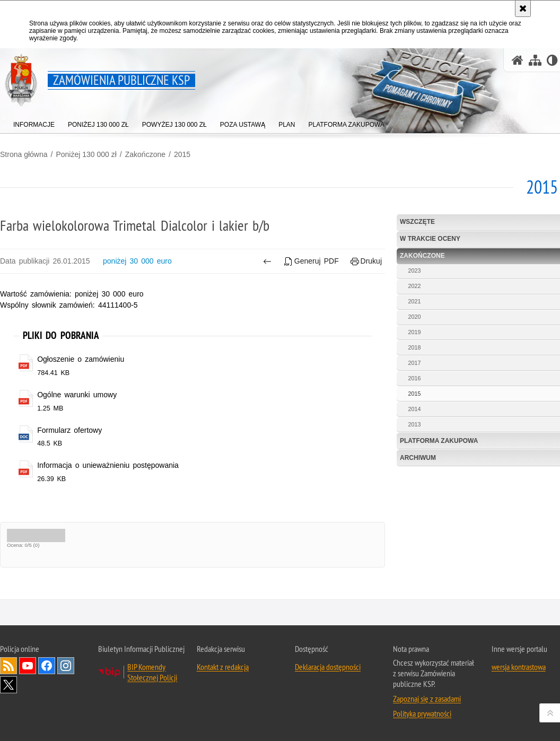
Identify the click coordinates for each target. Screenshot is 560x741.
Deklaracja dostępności (328, 667)
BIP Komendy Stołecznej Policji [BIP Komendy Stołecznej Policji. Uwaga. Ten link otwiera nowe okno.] (152, 672)
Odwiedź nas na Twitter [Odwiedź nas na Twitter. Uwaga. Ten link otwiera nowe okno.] (8, 685)
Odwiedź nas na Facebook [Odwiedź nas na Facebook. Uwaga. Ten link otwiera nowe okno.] (47, 666)
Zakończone (145, 154)
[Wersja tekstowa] (552, 60)
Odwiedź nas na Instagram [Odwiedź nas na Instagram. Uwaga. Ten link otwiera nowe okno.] (66, 666)
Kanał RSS (8, 666)
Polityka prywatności (422, 713)
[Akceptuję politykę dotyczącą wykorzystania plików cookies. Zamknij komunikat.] (523, 8)
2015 (182, 154)
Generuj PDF (311, 261)
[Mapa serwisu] (535, 60)
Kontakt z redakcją (223, 667)
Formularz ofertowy (69, 430)
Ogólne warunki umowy (77, 395)
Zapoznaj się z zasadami (427, 699)
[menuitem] (34, 122)
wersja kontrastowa (519, 667)
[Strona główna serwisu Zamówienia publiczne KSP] (518, 60)
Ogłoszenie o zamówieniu (81, 359)
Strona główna (24, 154)
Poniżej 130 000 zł (86, 154)
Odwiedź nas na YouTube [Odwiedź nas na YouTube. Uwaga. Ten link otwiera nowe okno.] (28, 666)
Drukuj (366, 261)
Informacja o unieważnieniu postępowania (108, 465)
